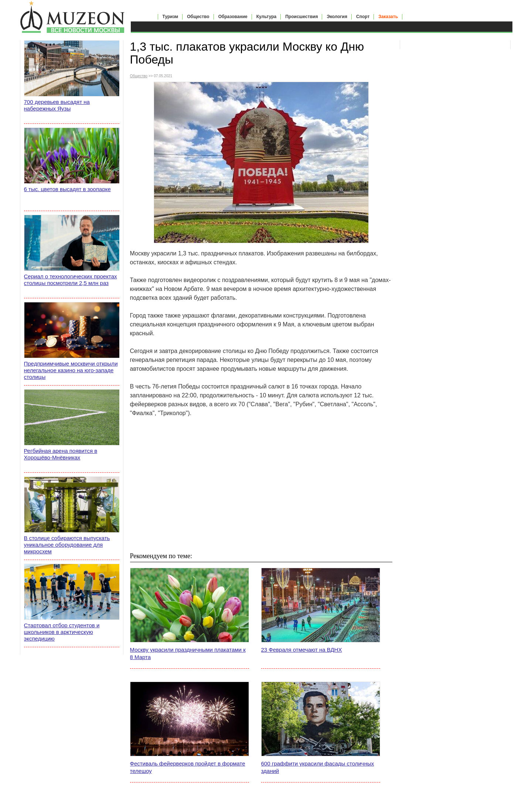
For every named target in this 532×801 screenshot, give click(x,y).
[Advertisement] (261, 484)
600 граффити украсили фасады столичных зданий (318, 767)
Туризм (170, 17)
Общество (198, 17)
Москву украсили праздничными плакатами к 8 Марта (188, 653)
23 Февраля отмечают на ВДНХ (302, 650)
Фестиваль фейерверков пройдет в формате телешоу (188, 767)
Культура (266, 17)
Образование (233, 17)
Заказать (388, 17)
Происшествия (301, 17)
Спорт (363, 17)
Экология (337, 17)
